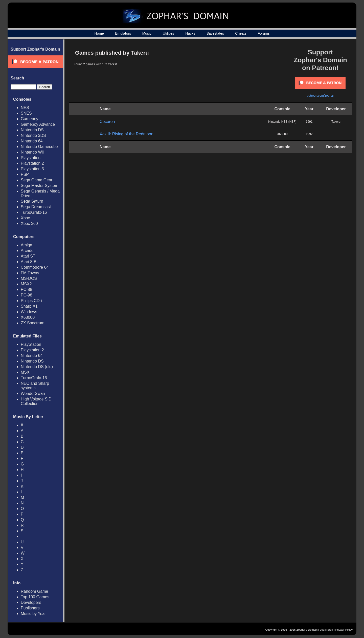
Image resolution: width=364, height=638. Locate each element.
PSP (25, 174)
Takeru (336, 122)
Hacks (190, 33)
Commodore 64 (35, 267)
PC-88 (26, 290)
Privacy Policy (344, 630)
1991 (309, 122)
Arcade (27, 251)
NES (25, 108)
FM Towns (30, 273)
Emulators (123, 33)
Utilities (168, 33)
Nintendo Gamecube (39, 147)
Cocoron (107, 122)
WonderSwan (33, 394)
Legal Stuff (326, 630)
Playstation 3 (32, 169)
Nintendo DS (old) (37, 367)
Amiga (26, 245)
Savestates (215, 33)
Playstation (31, 158)
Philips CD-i (31, 301)
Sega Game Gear (37, 180)
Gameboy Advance (38, 124)
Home (99, 33)
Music (147, 33)
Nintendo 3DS (33, 135)
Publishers (30, 608)
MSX (25, 372)
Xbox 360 (29, 224)
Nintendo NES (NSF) (282, 122)
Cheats (241, 33)
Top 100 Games (35, 597)
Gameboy (29, 119)
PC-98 (26, 295)
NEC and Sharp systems (35, 386)
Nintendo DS (32, 130)
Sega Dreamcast (36, 207)
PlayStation (31, 344)
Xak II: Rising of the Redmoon (127, 134)
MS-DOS (29, 278)
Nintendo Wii (32, 152)
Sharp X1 (29, 306)
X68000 (28, 317)
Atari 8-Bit (30, 262)
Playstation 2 (32, 163)
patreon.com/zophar (320, 96)
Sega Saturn (32, 201)
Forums (264, 33)
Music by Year (33, 614)
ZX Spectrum (32, 323)
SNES (26, 113)
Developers (31, 602)
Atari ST (28, 256)
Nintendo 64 (32, 141)
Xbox (25, 218)
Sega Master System (40, 186)
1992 (309, 134)
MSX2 (26, 284)
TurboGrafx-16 (34, 212)
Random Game (35, 591)
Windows (29, 312)
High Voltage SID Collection (36, 401)
